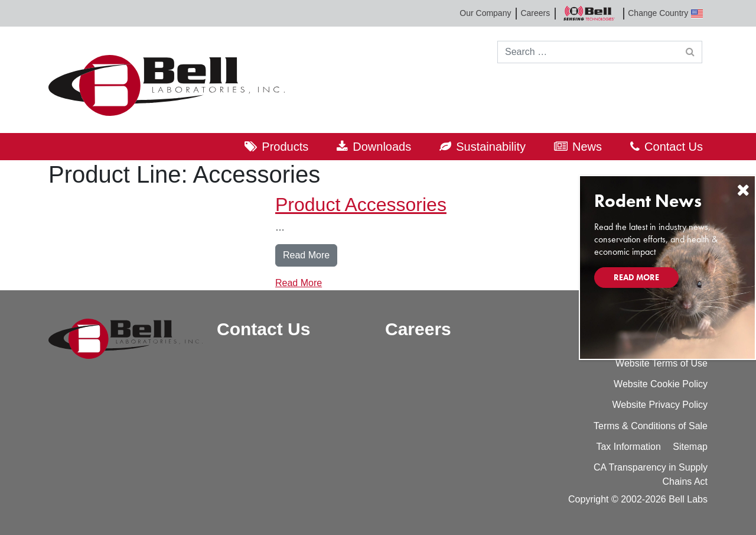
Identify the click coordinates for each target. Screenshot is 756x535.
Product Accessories (361, 205)
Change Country (665, 13)
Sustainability (491, 147)
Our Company (485, 13)
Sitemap (690, 447)
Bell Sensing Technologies (589, 13)
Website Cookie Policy (661, 384)
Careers (535, 13)
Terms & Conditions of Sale (651, 426)
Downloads (382, 147)
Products (285, 147)
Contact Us (674, 147)
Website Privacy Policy (660, 405)
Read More (310, 254)
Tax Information (628, 447)
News (587, 147)
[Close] (743, 190)
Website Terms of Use (661, 363)
